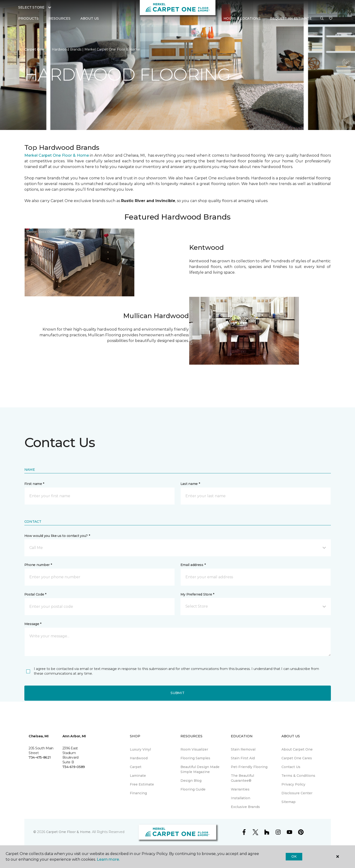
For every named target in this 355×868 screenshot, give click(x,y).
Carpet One (34, 49)
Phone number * (38, 565)
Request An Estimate (291, 18)
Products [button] (28, 18)
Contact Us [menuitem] (291, 767)
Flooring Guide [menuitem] (193, 789)
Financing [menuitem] (138, 793)
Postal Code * (35, 594)
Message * (33, 624)
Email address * (193, 565)
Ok (294, 856)
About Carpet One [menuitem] (297, 749)
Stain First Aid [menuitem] (243, 758)
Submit (177, 693)
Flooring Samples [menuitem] (195, 758)
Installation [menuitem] (241, 798)
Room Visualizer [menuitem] (194, 749)
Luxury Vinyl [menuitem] (140, 749)
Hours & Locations (242, 18)
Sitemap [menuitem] (289, 802)
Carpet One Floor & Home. (69, 832)
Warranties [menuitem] (240, 789)
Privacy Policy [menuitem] (293, 784)
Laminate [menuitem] (138, 776)
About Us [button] (90, 18)
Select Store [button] (31, 7)
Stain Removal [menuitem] (243, 749)
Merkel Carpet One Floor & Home (57, 155)
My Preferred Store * (197, 594)
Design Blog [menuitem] (191, 781)
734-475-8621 (40, 757)
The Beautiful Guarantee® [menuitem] (242, 778)
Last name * (190, 484)
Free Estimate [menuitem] (142, 784)
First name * (34, 484)
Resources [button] (59, 18)
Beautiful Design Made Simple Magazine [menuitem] (200, 769)
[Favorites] (331, 19)
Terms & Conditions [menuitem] (298, 776)
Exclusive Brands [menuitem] (245, 807)
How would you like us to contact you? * (57, 536)
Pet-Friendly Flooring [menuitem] (249, 767)
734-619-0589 (74, 767)
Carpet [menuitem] (136, 767)
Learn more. (108, 859)
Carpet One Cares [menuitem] (297, 758)
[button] (322, 19)
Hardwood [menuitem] (139, 758)
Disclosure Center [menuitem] (297, 793)
